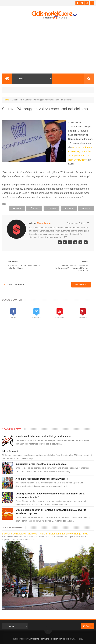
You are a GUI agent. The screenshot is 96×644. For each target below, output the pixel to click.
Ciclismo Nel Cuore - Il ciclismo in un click (50, 639)
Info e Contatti (10, 451)
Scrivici (87, 626)
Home (6, 100)
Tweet (17, 208)
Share (34, 208)
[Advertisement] (48, 46)
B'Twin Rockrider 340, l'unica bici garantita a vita (43, 436)
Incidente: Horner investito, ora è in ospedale (41, 464)
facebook (81, 285)
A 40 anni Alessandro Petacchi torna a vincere (42, 479)
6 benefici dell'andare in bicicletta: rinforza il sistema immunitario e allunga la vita (45, 534)
